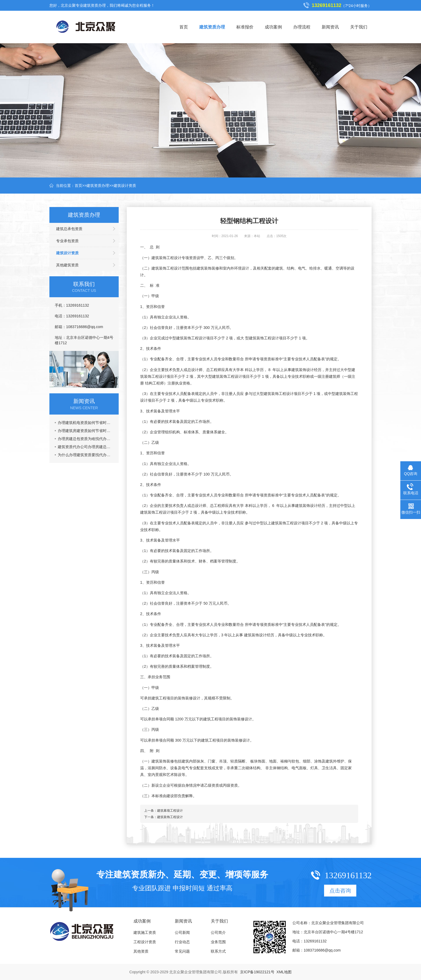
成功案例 (273, 27)
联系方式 (218, 951)
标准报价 (245, 27)
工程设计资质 (145, 942)
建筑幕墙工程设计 (170, 811)
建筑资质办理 (212, 27)
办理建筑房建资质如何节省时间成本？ (86, 431)
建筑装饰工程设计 (170, 817)
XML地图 (284, 972)
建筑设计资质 (125, 186)
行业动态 (182, 942)
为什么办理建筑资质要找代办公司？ (86, 455)
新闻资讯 (330, 27)
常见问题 (182, 951)
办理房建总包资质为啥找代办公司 (86, 439)
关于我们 (359, 27)
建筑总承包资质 (69, 229)
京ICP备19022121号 (257, 972)
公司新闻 (182, 932)
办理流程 (302, 27)
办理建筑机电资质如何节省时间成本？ (86, 423)
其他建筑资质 (67, 265)
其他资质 (141, 951)
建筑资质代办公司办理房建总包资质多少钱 (86, 447)
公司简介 (218, 932)
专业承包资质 (67, 241)
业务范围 (218, 942)
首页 (184, 27)
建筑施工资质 (145, 932)
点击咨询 (340, 891)
